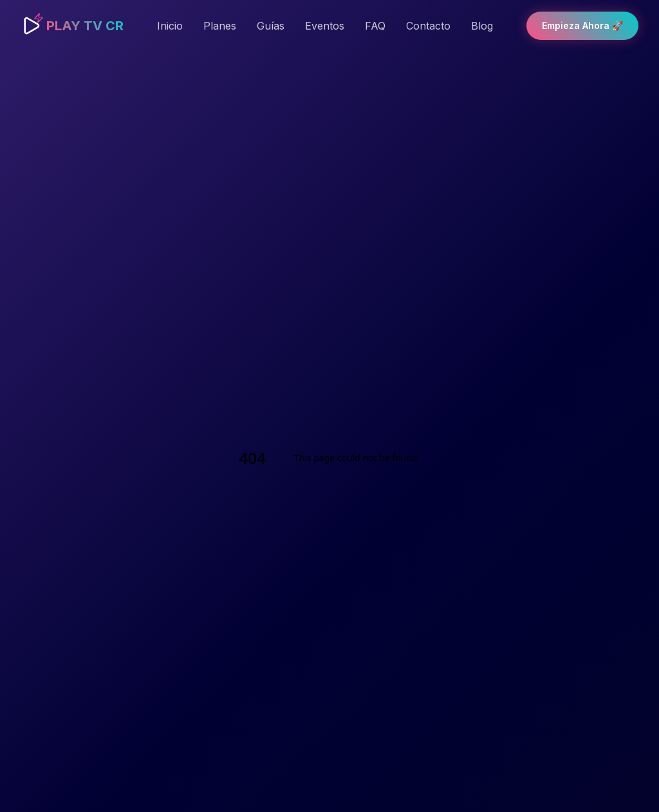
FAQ (375, 26)
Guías (271, 26)
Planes (220, 26)
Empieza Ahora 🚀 (582, 25)
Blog (482, 26)
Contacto (428, 26)
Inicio (170, 26)
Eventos (325, 26)
